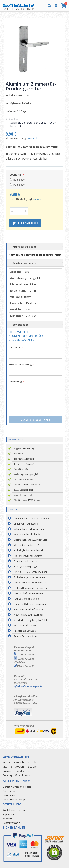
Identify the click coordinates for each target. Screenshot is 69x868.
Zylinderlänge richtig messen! (29, 529)
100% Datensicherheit (24, 490)
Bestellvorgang (11, 823)
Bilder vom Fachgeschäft (27, 524)
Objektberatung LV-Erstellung (27, 500)
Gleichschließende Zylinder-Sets (30, 540)
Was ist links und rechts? (26, 545)
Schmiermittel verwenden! (27, 561)
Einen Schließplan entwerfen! (29, 593)
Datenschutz (10, 791)
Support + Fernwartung (24, 448)
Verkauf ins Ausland (23, 495)
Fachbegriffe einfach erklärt (28, 599)
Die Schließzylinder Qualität (28, 556)
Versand (32, 138)
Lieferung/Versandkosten (17, 787)
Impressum (9, 814)
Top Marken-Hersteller (24, 459)
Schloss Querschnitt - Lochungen (31, 588)
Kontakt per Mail (21, 469)
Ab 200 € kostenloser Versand (27, 485)
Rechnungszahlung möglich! (26, 474)
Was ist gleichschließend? (27, 534)
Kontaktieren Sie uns (14, 810)
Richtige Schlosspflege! (26, 567)
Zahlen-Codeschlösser (26, 636)
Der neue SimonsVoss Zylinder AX (31, 518)
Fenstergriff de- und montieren (30, 604)
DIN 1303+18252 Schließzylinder (30, 572)
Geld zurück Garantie (23, 480)
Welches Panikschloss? (25, 625)
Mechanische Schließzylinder (29, 615)
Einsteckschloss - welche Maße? (30, 583)
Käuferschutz (20, 454)
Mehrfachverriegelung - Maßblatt (31, 620)
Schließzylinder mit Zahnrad (28, 551)
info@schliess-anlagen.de (28, 686)
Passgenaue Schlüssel (25, 631)
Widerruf (8, 819)
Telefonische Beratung (24, 464)
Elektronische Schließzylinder (29, 609)
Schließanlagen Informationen (29, 577)
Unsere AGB (10, 795)
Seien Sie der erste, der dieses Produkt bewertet (33, 124)
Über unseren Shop (14, 799)
